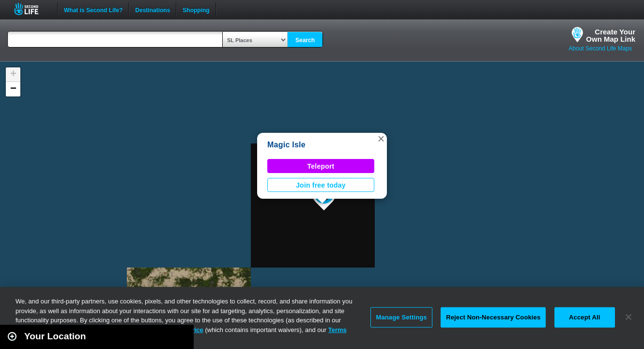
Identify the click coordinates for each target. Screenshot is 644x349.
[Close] (629, 317)
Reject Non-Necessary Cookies (493, 317)
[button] (381, 139)
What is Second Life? (93, 9)
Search (305, 40)
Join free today (321, 185)
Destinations (153, 9)
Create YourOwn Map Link (611, 35)
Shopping (196, 9)
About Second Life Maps (600, 48)
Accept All (584, 317)
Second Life (32, 9)
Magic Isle (286, 145)
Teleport (321, 166)
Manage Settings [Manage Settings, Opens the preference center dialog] (401, 317)
